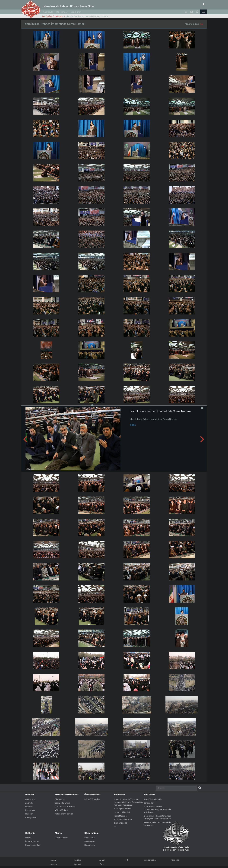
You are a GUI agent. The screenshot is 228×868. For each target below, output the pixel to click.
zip (201, 24)
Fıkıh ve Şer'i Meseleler (67, 795)
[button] (203, 12)
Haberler (30, 795)
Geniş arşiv (76, 12)
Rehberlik (30, 833)
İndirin (133, 425)
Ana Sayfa (48, 12)
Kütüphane (119, 795)
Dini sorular (62, 12)
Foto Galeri (57, 16)
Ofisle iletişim (91, 833)
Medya (58, 833)
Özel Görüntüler (92, 795)
